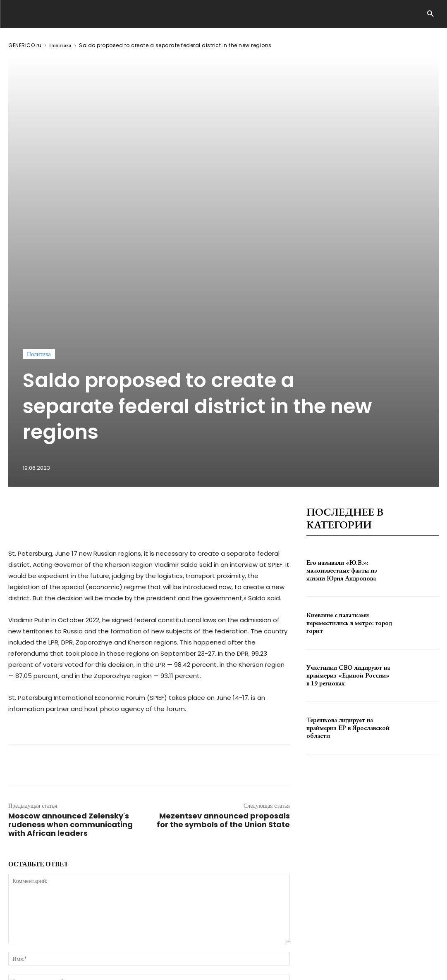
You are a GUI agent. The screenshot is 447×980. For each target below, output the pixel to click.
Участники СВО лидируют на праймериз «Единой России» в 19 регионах (346, 487)
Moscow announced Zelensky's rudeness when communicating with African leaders (71, 636)
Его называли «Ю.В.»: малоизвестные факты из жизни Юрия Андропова (347, 382)
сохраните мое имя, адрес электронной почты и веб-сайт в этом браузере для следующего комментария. (148, 814)
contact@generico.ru (173, 950)
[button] (430, 14)
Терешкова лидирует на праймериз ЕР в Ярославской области (344, 540)
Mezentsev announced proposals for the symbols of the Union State (223, 632)
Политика (60, 45)
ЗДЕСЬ (86, 950)
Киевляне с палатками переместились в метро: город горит (345, 435)
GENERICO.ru (25, 45)
